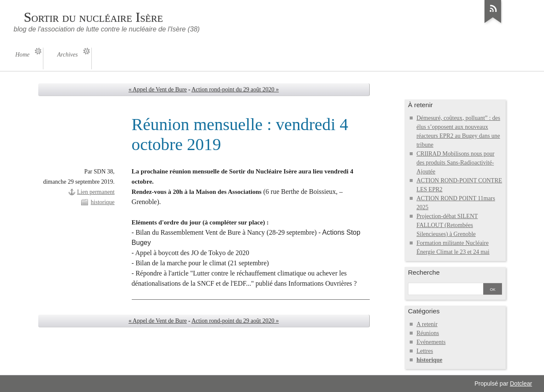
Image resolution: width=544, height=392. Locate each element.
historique (103, 202)
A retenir (427, 324)
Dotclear (521, 383)
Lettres (425, 351)
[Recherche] (446, 290)
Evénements (431, 342)
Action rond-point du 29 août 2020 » (235, 89)
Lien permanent (96, 192)
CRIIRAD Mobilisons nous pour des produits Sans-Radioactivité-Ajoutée (455, 163)
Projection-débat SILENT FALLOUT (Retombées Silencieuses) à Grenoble (447, 225)
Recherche (424, 272)
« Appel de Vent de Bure (157, 89)
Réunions (428, 333)
